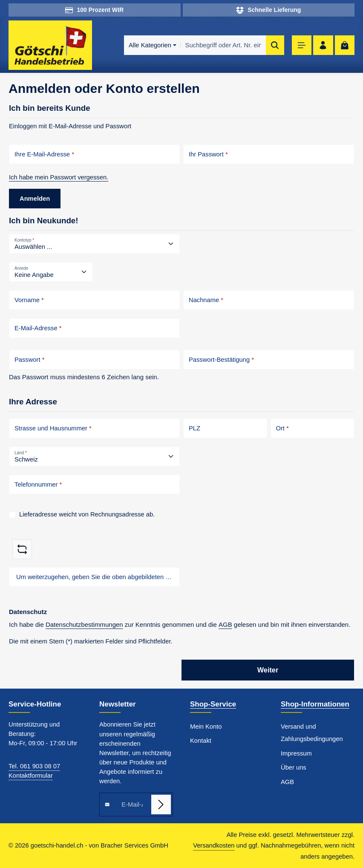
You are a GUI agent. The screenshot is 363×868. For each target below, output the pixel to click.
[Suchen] (275, 45)
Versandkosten (214, 845)
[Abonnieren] (161, 805)
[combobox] (223, 45)
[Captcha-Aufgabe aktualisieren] (22, 549)
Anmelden (35, 199)
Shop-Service (213, 704)
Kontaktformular (31, 776)
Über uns (294, 767)
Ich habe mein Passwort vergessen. (59, 177)
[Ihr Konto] (323, 45)
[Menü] (302, 45)
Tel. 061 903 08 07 (34, 766)
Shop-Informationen (315, 704)
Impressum (296, 753)
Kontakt (201, 741)
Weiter (268, 670)
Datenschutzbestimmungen (84, 624)
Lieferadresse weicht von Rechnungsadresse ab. (87, 514)
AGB (225, 624)
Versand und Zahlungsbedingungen (312, 733)
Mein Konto (206, 727)
